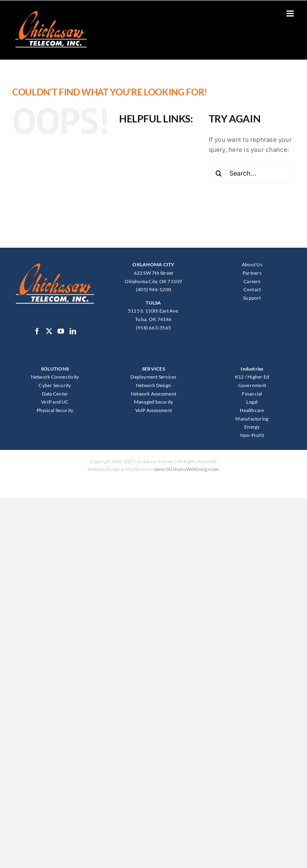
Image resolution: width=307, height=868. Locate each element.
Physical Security (55, 410)
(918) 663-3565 (153, 328)
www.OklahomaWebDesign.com (187, 469)
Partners (252, 273)
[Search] (219, 173)
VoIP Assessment (153, 410)
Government (252, 385)
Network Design (153, 385)
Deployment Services (153, 377)
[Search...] (252, 173)
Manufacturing (252, 419)
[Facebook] (37, 331)
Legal (252, 402)
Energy (252, 427)
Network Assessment (153, 394)
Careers (252, 281)
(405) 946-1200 (153, 289)
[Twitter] (49, 331)
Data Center (55, 394)
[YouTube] (61, 331)
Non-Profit (252, 435)
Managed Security (154, 402)
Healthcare (252, 410)
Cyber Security (55, 385)
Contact (252, 289)
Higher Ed (258, 377)
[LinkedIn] (73, 331)
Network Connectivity (55, 377)
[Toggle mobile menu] (291, 13)
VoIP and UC (55, 402)
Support (252, 298)
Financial (252, 394)
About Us (252, 264)
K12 (240, 377)
